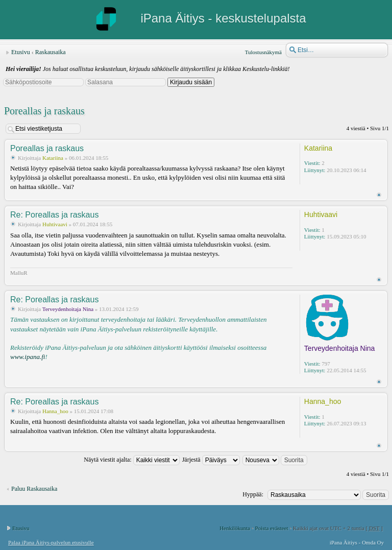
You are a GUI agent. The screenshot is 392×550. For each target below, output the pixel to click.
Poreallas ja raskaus (44, 111)
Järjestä (211, 460)
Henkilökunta (235, 528)
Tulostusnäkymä (263, 52)
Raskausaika (51, 52)
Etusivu (21, 52)
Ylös (379, 195)
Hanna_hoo (55, 411)
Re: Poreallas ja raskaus (54, 215)
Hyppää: (253, 494)
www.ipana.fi (28, 357)
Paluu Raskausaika (34, 489)
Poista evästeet (271, 528)
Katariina (54, 158)
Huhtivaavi (55, 224)
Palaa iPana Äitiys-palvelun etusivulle (51, 542)
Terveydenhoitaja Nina (68, 309)
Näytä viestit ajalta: (131, 460)
